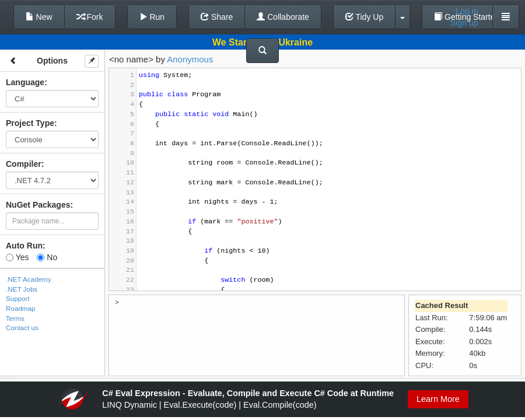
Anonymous (190, 59)
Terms (15, 318)
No (47, 257)
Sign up (464, 23)
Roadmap (21, 308)
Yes (17, 257)
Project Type (30, 123)
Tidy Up (364, 17)
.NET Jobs (22, 289)
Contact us (22, 328)
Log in (467, 11)
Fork (90, 17)
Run (152, 17)
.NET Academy (29, 279)
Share (217, 17)
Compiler (24, 164)
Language (25, 82)
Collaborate (283, 17)
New (39, 17)
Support (18, 298)
